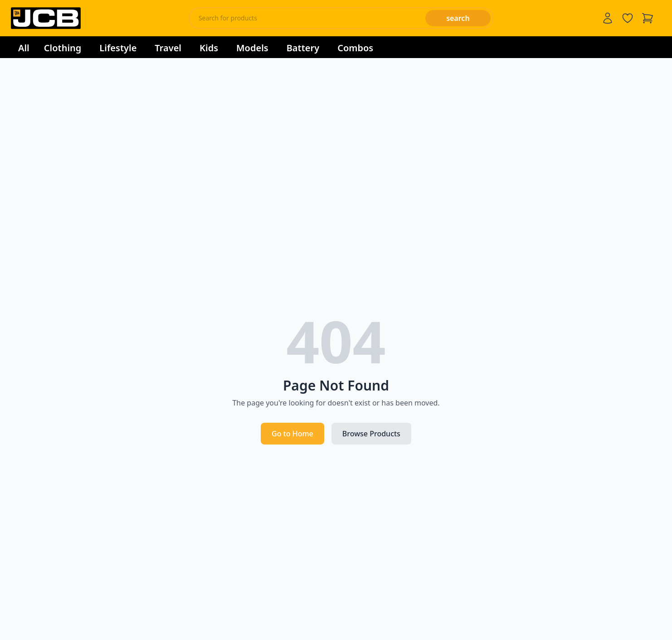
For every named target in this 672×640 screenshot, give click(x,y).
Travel (168, 48)
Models (252, 48)
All (24, 48)
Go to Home (292, 434)
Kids (209, 48)
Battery (303, 48)
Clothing (63, 48)
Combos (355, 48)
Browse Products (371, 434)
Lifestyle (118, 48)
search (458, 18)
